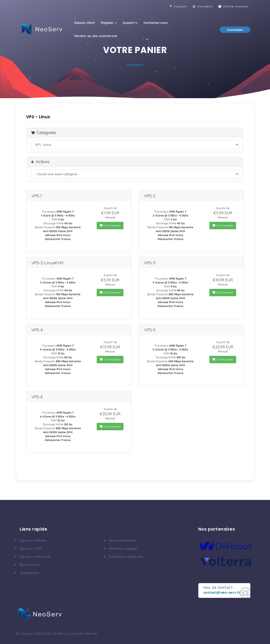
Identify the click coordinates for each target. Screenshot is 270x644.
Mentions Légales (123, 549)
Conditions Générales (126, 557)
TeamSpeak (29, 573)
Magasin (109, 23)
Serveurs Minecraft (35, 557)
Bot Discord (29, 565)
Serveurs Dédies (33, 540)
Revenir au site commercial (96, 36)
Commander (110, 225)
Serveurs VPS (31, 549)
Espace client (85, 23)
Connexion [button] (235, 30)
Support (130, 23)
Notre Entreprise (122, 540)
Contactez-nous (156, 23)
